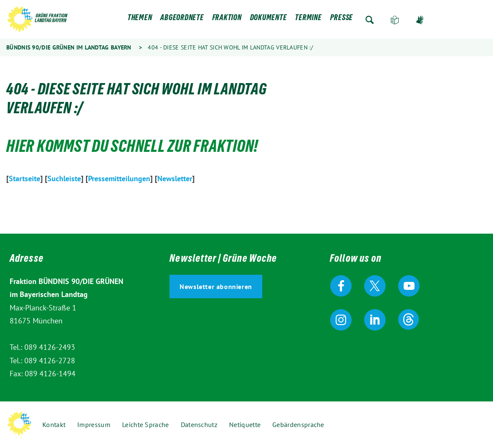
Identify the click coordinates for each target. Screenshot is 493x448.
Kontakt (54, 425)
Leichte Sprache (395, 20)
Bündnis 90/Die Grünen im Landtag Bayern (69, 47)
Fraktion (227, 20)
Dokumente (269, 20)
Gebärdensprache (420, 20)
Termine (308, 20)
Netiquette (245, 425)
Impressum (94, 425)
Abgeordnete (182, 20)
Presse (342, 20)
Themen (140, 20)
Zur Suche (370, 20)
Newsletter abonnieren (216, 287)
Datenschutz (199, 425)
